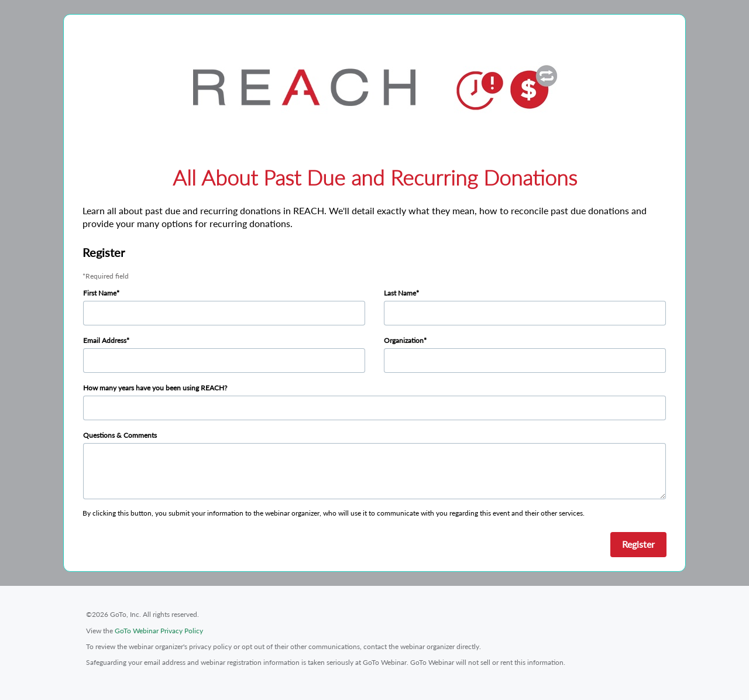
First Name (100, 293)
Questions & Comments (120, 435)
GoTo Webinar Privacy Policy (159, 631)
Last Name (400, 293)
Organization (404, 340)
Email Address (105, 340)
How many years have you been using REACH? (155, 388)
